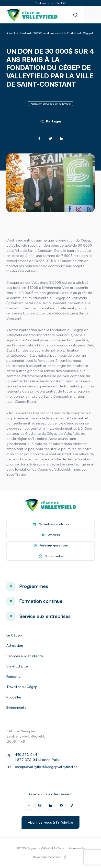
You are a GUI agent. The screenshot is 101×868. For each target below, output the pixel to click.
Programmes (34, 586)
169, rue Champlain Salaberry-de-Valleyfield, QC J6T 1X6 (26, 736)
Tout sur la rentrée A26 (51, 3)
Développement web (50, 857)
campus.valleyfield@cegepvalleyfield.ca (46, 767)
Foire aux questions (50, 546)
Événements (16, 707)
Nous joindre (50, 556)
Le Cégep (14, 635)
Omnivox (50, 535)
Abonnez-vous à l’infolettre (50, 822)
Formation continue (41, 601)
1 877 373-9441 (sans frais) (37, 760)
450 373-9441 (27, 755)
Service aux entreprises (45, 616)
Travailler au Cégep (22, 687)
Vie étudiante (17, 666)
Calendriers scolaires (50, 524)
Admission (15, 646)
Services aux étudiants (25, 656)
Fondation (14, 676)
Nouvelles (14, 697)
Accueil (11, 33)
